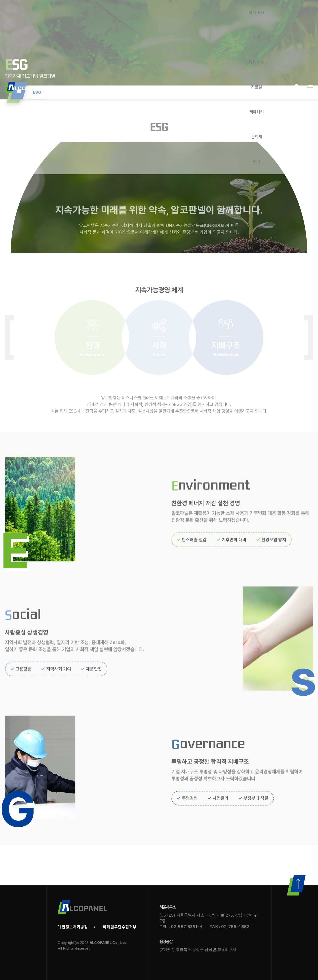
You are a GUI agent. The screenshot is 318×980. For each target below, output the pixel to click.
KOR (296, 13)
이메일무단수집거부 (120, 927)
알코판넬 (82, 907)
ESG (37, 92)
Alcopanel (25, 13)
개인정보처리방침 (73, 927)
